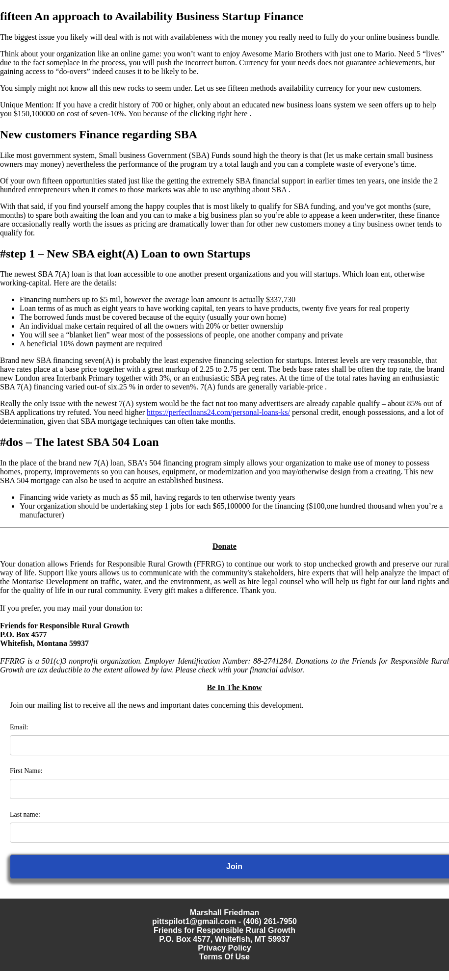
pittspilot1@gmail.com (194, 921)
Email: (19, 727)
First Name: (26, 771)
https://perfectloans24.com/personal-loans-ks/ (218, 412)
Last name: (25, 814)
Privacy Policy (224, 948)
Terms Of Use (224, 957)
